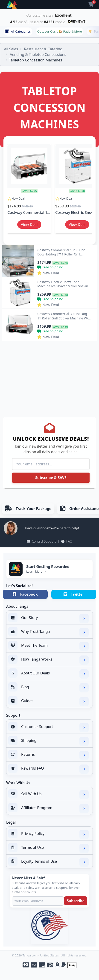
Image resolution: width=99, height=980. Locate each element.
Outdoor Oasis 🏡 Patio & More (60, 31)
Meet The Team (48, 646)
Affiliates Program (48, 808)
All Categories (18, 31)
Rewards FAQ (48, 769)
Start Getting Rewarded (48, 567)
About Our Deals (48, 674)
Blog (48, 687)
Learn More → (36, 571)
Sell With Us (48, 794)
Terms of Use (48, 848)
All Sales (11, 49)
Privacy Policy (48, 834)
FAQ (67, 541)
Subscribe (76, 901)
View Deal (29, 225)
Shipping (48, 741)
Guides (48, 701)
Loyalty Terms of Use (48, 862)
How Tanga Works (48, 660)
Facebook (25, 594)
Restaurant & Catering (43, 49)
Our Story (48, 618)
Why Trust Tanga (48, 632)
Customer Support (48, 727)
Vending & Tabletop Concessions (38, 55)
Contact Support (41, 541)
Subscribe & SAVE (51, 478)
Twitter (74, 594)
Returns (48, 755)
